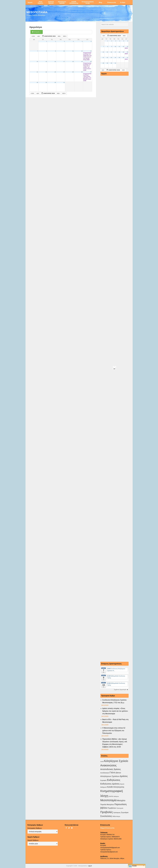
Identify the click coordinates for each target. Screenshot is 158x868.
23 (55, 72)
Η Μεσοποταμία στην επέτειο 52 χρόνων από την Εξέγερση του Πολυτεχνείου (114, 731)
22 (46, 72)
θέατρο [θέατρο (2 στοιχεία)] (118, 816)
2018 (33, 36)
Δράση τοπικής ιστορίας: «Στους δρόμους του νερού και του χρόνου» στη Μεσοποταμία (115, 711)
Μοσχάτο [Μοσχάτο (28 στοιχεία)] (121, 800)
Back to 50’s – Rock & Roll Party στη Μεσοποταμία (115, 721)
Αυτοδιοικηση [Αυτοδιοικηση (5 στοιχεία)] (105, 773)
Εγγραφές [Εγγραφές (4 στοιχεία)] (103, 780)
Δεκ (39, 36)
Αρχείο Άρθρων (33, 840)
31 (64, 82)
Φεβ (59, 36)
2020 (65, 36)
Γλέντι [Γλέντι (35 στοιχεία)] (112, 773)
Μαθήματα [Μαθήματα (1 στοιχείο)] (116, 796)
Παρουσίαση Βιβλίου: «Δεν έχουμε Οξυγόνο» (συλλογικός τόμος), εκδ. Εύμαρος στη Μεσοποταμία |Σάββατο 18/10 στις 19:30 (115, 743)
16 (55, 62)
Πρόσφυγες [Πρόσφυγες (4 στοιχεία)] (117, 813)
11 (73, 51)
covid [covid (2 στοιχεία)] (102, 762)
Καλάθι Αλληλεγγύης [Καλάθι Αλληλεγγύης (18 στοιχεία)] (116, 787)
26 (82, 72)
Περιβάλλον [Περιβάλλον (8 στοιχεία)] (112, 808)
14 (37, 62)
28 (37, 82)
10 (64, 51)
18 (73, 62)
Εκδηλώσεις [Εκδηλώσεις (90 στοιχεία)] (114, 780)
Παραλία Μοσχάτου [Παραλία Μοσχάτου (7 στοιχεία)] (107, 805)
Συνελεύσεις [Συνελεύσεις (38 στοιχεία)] (106, 816)
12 (82, 51)
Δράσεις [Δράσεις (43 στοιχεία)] (124, 776)
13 (91, 51)
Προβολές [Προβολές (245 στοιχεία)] (107, 812)
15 (46, 62)
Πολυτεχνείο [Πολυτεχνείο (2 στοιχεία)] (120, 808)
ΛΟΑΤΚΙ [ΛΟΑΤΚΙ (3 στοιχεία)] (111, 796)
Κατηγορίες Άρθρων (35, 828)
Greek (133, 866)
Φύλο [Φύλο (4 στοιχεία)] (114, 816)
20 (91, 62)
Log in (90, 866)
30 (55, 82)
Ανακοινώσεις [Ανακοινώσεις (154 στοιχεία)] (109, 765)
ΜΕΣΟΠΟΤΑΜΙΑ (37, 12)
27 (91, 72)
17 (64, 62)
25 (73, 72)
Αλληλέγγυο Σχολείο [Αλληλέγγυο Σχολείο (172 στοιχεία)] (116, 761)
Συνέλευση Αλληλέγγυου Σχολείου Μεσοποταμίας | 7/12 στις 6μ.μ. (114, 701)
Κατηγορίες (37, 32)
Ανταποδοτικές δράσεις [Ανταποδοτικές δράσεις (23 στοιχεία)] (111, 769)
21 (37, 72)
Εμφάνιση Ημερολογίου (121, 690)
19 (82, 62)
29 (46, 82)
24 (64, 72)
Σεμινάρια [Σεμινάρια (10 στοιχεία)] (125, 812)
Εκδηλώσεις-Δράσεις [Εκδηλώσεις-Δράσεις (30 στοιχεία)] (110, 784)
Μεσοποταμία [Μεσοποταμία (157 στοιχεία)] (108, 800)
